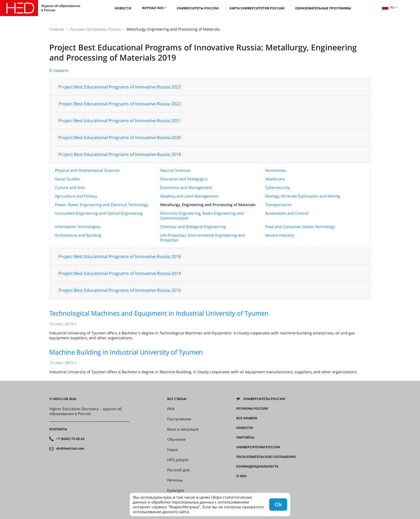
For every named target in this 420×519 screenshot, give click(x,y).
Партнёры (245, 438)
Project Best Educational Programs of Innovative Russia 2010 (120, 290)
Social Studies (67, 179)
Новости (123, 8)
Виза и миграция (183, 429)
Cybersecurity (277, 187)
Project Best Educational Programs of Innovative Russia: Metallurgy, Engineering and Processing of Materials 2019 (203, 52)
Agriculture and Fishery (76, 196)
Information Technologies (78, 227)
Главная (57, 29)
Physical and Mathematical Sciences (87, 170)
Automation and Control (287, 213)
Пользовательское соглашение (266, 457)
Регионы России (252, 409)
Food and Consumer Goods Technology (300, 227)
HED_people (178, 460)
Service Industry (280, 235)
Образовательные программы (323, 8)
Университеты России (198, 8)
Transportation (278, 205)
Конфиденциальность (257, 466)
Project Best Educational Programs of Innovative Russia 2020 (120, 137)
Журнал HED (153, 8)
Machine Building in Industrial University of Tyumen (126, 352)
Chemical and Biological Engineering (193, 227)
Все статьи (177, 399)
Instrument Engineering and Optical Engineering (99, 213)
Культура (175, 490)
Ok (278, 504)
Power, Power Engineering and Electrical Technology (102, 205)
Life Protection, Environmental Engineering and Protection (202, 238)
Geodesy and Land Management (189, 196)
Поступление (179, 419)
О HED (241, 476)
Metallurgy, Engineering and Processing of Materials (208, 205)
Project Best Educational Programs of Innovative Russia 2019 (120, 154)
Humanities (275, 170)
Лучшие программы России (95, 29)
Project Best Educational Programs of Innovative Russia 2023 (120, 87)
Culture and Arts (70, 187)
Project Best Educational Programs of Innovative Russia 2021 (120, 121)
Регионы (175, 480)
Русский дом (178, 470)
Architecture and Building (78, 235)
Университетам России (258, 447)
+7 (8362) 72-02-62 (70, 439)
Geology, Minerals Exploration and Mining (303, 196)
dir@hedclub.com (70, 449)
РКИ (171, 409)
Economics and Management (186, 187)
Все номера (247, 418)
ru (388, 7)
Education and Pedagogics (184, 179)
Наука (172, 450)
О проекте (59, 70)
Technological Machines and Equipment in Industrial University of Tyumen (159, 313)
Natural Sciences (175, 170)
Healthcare (275, 179)
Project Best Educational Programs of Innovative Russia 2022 (120, 104)
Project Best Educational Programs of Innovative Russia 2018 (120, 256)
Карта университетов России (257, 8)
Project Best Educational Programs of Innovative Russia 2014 (120, 273)
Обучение (176, 439)
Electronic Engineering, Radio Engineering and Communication (202, 216)
